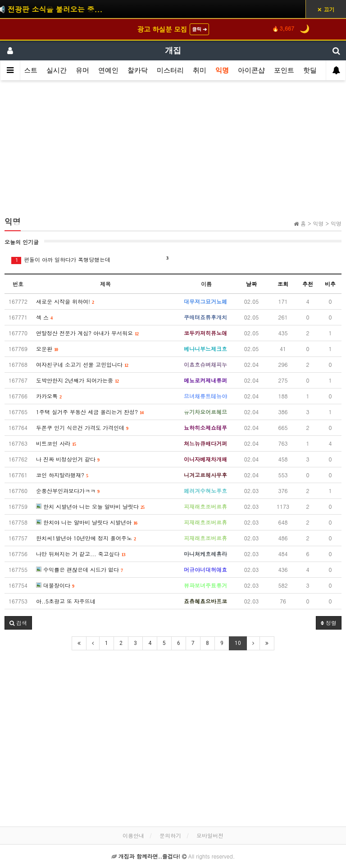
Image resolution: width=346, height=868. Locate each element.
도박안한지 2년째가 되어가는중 (77, 380)
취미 (200, 70)
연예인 (108, 70)
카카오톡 (49, 396)
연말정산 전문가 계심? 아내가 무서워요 (87, 333)
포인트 (284, 70)
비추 (330, 284)
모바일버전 (210, 835)
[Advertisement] (173, 152)
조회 (283, 284)
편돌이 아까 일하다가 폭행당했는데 (90, 259)
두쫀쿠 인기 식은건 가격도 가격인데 (82, 427)
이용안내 (133, 835)
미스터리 (170, 70)
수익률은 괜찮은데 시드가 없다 (80, 569)
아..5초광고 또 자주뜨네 (66, 601)
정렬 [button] (329, 623)
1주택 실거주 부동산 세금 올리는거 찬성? (90, 412)
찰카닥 (138, 70)
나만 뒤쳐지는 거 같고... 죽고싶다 (81, 554)
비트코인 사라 (56, 443)
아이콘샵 (251, 70)
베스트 (27, 70)
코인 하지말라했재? (62, 475)
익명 (222, 70)
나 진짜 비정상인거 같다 (68, 459)
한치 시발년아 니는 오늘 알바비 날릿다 (90, 506)
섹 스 (44, 317)
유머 (82, 70)
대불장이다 (55, 585)
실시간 (57, 70)
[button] (18, 623)
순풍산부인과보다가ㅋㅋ (68, 491)
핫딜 (310, 70)
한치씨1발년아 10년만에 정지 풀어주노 (86, 538)
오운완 (47, 349)
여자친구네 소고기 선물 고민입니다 (82, 364)
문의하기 (170, 835)
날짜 (251, 284)
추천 (308, 284)
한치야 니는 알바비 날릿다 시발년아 (87, 522)
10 (238, 643)
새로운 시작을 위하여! (65, 301)
